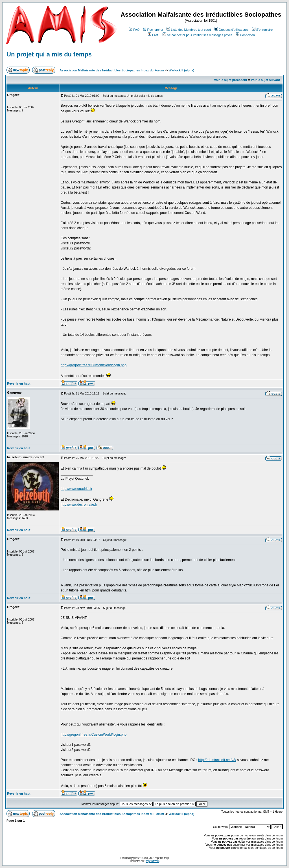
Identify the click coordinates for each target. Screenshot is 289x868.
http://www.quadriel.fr (76, 489)
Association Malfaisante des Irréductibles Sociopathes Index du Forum (112, 70)
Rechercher (153, 30)
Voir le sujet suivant (265, 80)
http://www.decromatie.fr (79, 505)
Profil (154, 35)
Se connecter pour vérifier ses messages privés (197, 35)
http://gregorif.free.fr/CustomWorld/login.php (94, 365)
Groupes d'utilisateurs (232, 30)
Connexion (245, 35)
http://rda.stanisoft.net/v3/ (217, 760)
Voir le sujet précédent (230, 80)
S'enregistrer (263, 30)
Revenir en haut (19, 383)
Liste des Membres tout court (189, 30)
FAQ (134, 30)
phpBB (136, 858)
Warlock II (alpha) (182, 70)
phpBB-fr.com (152, 861)
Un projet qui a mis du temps (49, 54)
